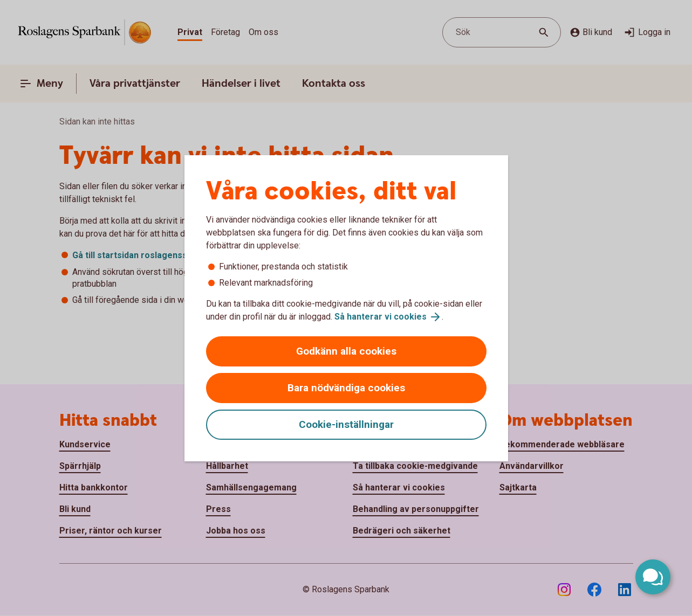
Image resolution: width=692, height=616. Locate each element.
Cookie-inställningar (346, 424)
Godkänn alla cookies (346, 351)
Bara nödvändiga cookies (346, 388)
